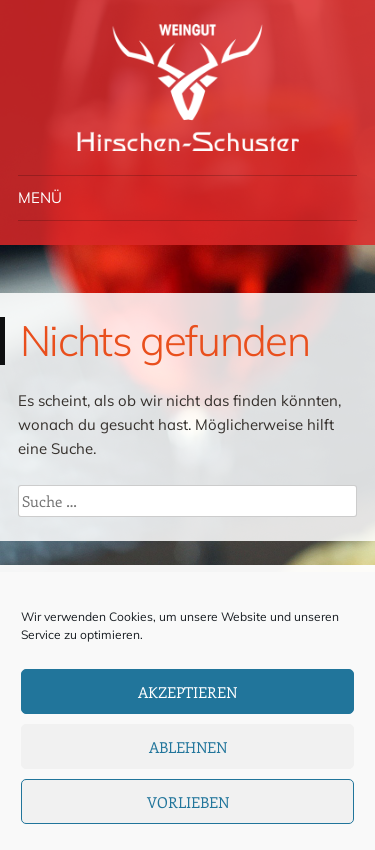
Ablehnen (188, 747)
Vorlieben (188, 802)
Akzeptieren (187, 692)
